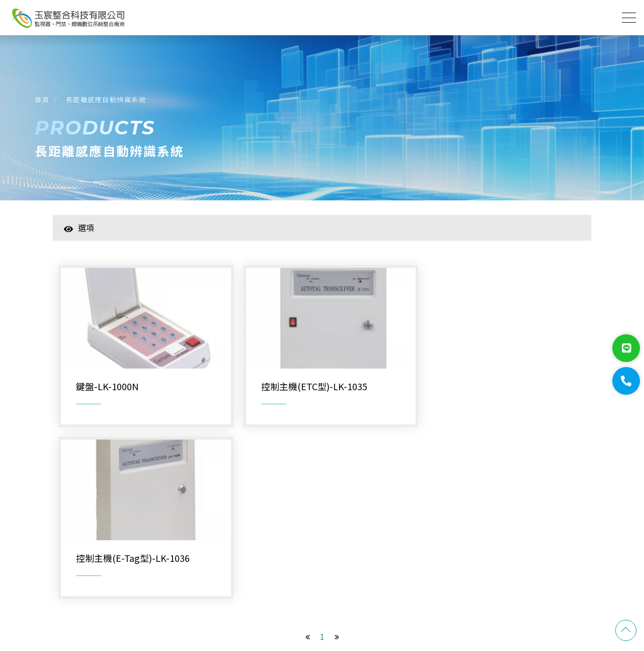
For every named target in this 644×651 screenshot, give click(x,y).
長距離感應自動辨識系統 (107, 100)
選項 (79, 229)
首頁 (43, 100)
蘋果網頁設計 (572, 602)
